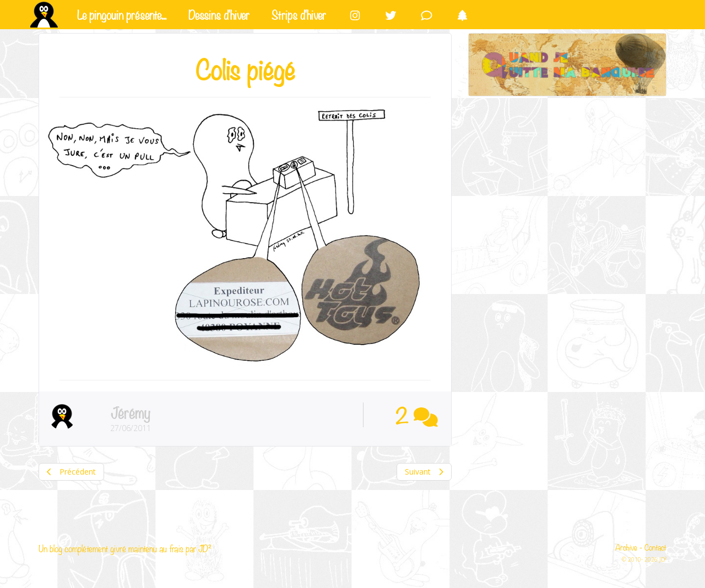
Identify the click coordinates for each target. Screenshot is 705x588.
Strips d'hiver (299, 14)
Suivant (424, 472)
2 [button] (417, 415)
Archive (626, 547)
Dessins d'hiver (219, 14)
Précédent (71, 472)
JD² (205, 548)
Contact (655, 547)
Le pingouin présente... (122, 14)
